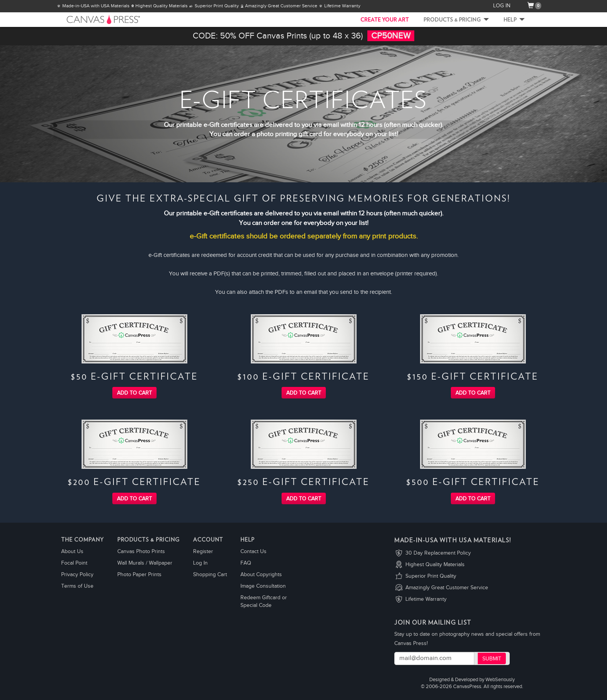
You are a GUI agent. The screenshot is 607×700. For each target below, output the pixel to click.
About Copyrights (261, 575)
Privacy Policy (77, 575)
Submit (492, 659)
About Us (72, 552)
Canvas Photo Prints (141, 552)
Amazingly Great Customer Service (447, 588)
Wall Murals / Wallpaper (145, 563)
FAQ (246, 563)
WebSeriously (500, 680)
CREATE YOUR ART (385, 20)
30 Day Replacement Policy (438, 553)
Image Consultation (263, 586)
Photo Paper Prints (139, 575)
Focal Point (74, 563)
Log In (200, 563)
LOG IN (502, 6)
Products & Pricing (456, 20)
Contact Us (253, 552)
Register (203, 552)
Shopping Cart (210, 575)
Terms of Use (77, 586)
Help (514, 20)
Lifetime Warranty (426, 599)
